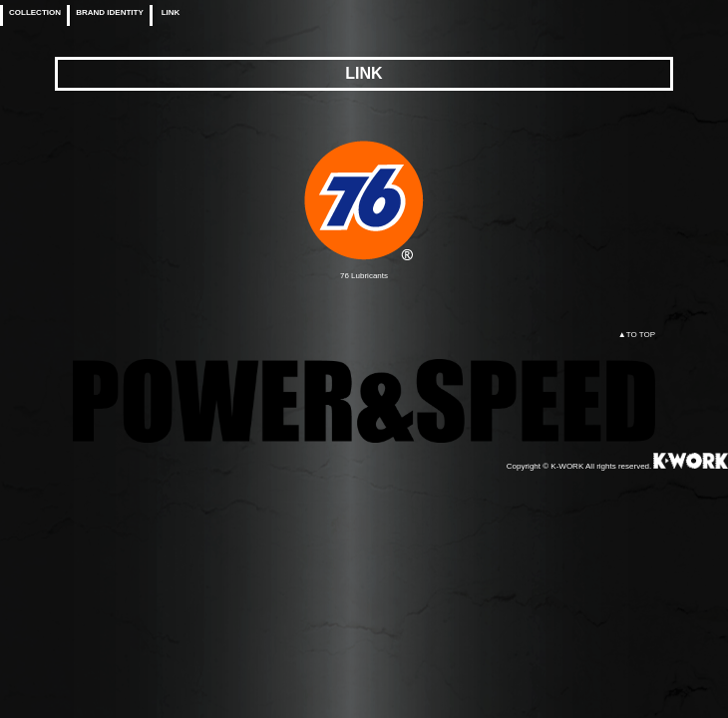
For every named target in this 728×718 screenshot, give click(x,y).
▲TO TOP (637, 335)
